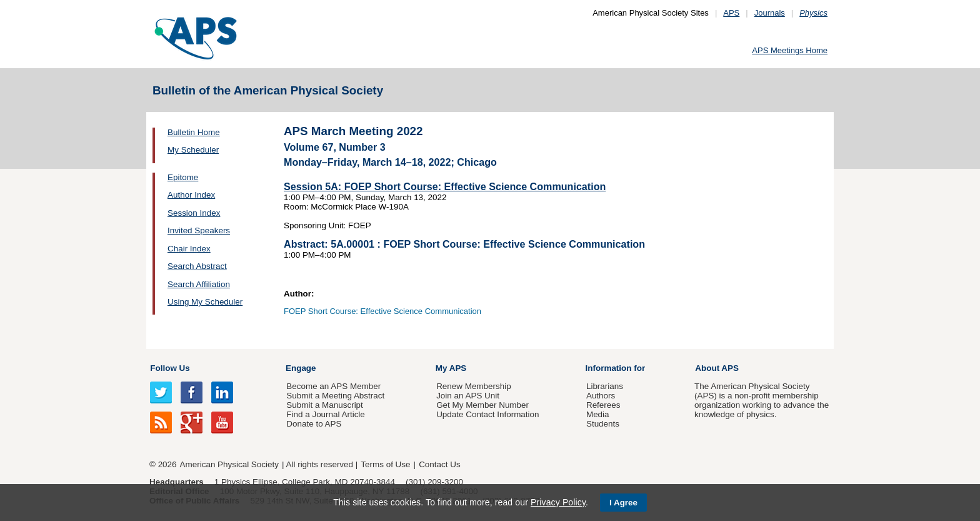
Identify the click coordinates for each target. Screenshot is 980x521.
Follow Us (170, 368)
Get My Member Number (482, 405)
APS (731, 13)
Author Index (191, 195)
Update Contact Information (487, 414)
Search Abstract (197, 266)
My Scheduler (193, 150)
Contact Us (439, 464)
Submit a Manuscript (324, 405)
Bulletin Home (194, 132)
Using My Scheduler (205, 302)
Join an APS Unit (468, 396)
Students (603, 424)
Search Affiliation (199, 284)
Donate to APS (314, 424)
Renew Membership (474, 386)
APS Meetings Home (790, 50)
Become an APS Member (333, 386)
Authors (601, 396)
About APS (717, 368)
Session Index (194, 213)
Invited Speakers (199, 230)
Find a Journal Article (325, 414)
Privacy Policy (558, 502)
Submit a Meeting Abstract (335, 396)
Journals (770, 13)
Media (598, 414)
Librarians (605, 386)
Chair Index (189, 249)
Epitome (183, 177)
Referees (603, 405)
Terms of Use (385, 464)
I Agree (623, 503)
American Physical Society (229, 464)
